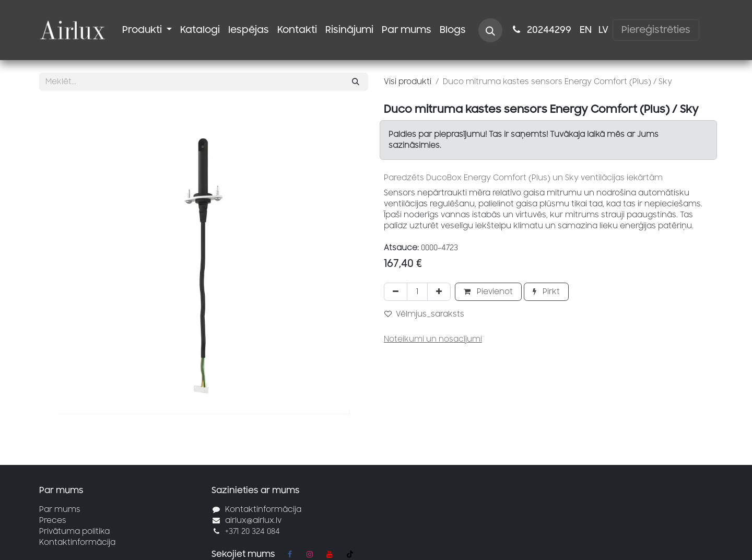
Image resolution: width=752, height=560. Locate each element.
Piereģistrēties (656, 30)
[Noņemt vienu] (396, 292)
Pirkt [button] (546, 292)
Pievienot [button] (488, 292)
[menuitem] (147, 30)
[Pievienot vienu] (439, 292)
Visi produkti (408, 82)
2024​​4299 (541, 30)
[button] (490, 30)
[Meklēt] (356, 82)
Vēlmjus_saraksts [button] (424, 314)
